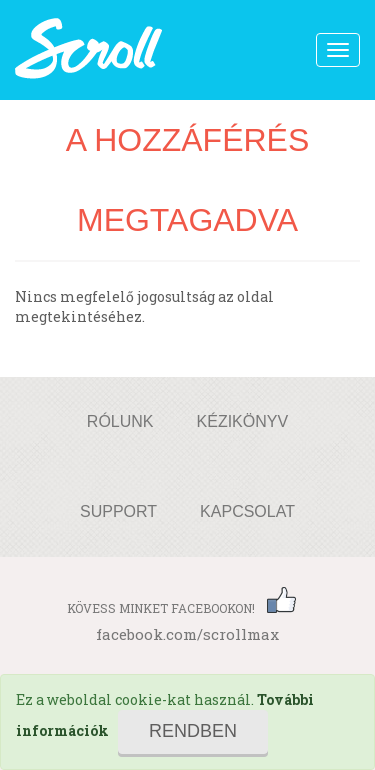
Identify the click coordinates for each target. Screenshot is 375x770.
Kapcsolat (247, 511)
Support (118, 511)
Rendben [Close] (193, 731)
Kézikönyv (243, 421)
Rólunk (120, 421)
